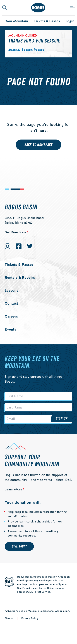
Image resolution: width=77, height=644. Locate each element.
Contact (11, 303)
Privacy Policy (30, 618)
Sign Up (62, 419)
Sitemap (9, 618)
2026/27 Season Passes (26, 50)
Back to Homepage (39, 145)
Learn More (13, 489)
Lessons (11, 290)
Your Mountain (17, 21)
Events (10, 329)
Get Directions (15, 232)
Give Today (19, 546)
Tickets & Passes (47, 21)
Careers (11, 316)
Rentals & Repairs (20, 277)
